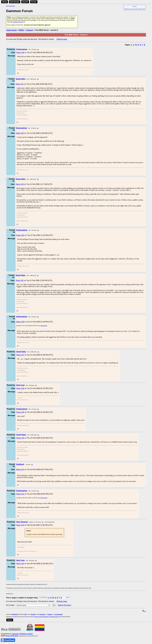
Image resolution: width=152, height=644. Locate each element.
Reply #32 (20, 133)
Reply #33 (20, 184)
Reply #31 (20, 84)
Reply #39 (20, 412)
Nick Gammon (44, 498)
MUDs (21, 30)
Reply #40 (20, 438)
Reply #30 (20, 53)
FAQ (144, 9)
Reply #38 (20, 388)
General (30, 30)
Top (18, 73)
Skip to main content (10, 6)
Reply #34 (20, 235)
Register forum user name (131, 9)
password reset (18, 22)
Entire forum (12, 30)
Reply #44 (20, 564)
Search (25, 2)
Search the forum (64, 605)
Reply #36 (20, 322)
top (144, 611)
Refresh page (62, 39)
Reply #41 (20, 470)
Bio (38, 49)
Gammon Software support (22, 634)
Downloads (15, 2)
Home (5, 2)
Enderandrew (44, 326)
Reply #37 (20, 355)
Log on (135, 6)
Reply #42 (20, 494)
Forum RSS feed (12, 636)
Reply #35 (20, 280)
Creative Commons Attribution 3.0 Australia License (46, 617)
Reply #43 (20, 525)
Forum (34, 2)
